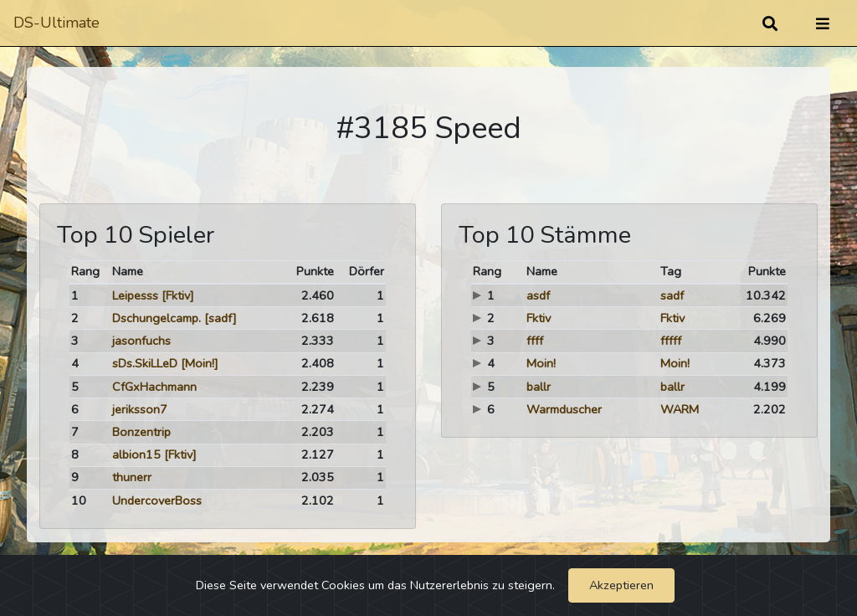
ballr (539, 387)
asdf (538, 295)
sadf (672, 295)
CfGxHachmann (154, 387)
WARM (680, 409)
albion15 (136, 454)
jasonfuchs (141, 341)
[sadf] (221, 318)
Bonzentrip (141, 432)
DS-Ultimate (56, 23)
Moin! (541, 363)
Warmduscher (564, 409)
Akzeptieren (621, 585)
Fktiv (539, 318)
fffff (671, 341)
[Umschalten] (823, 23)
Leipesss (135, 295)
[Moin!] (200, 363)
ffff (535, 341)
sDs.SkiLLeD (145, 363)
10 (79, 501)
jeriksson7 (140, 409)
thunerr (132, 477)
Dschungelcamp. (157, 318)
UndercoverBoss (157, 501)
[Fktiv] (178, 295)
